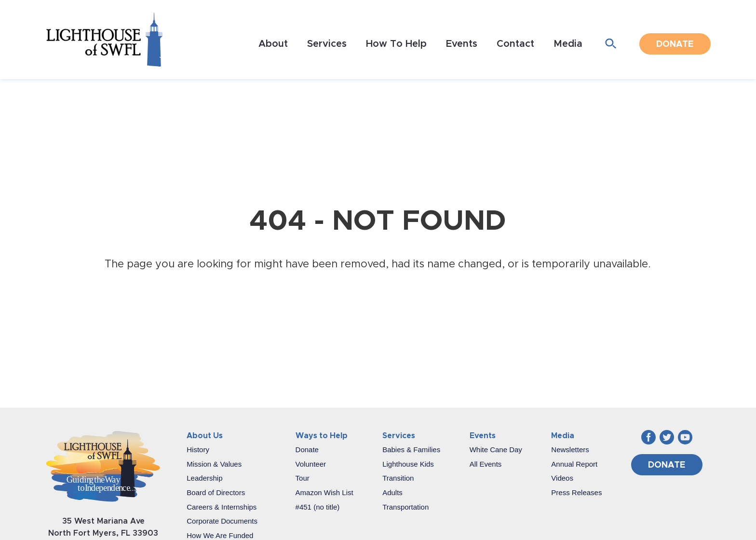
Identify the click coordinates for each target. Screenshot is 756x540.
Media (568, 44)
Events (462, 44)
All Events (486, 464)
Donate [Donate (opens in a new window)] (675, 44)
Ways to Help (322, 436)
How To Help (396, 44)
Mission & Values (214, 464)
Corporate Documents (222, 521)
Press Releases (576, 492)
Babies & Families (411, 450)
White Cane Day (496, 450)
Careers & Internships (222, 507)
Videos (562, 478)
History (198, 450)
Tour (303, 478)
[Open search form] (611, 44)
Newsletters (570, 450)
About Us (205, 436)
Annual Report (574, 464)
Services (327, 44)
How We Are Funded (220, 535)
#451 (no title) (318, 507)
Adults (392, 492)
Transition (398, 478)
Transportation (405, 507)
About (273, 44)
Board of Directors (216, 492)
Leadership (204, 478)
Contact (515, 44)
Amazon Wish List (324, 492)
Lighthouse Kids (408, 464)
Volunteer (311, 464)
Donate (307, 450)
